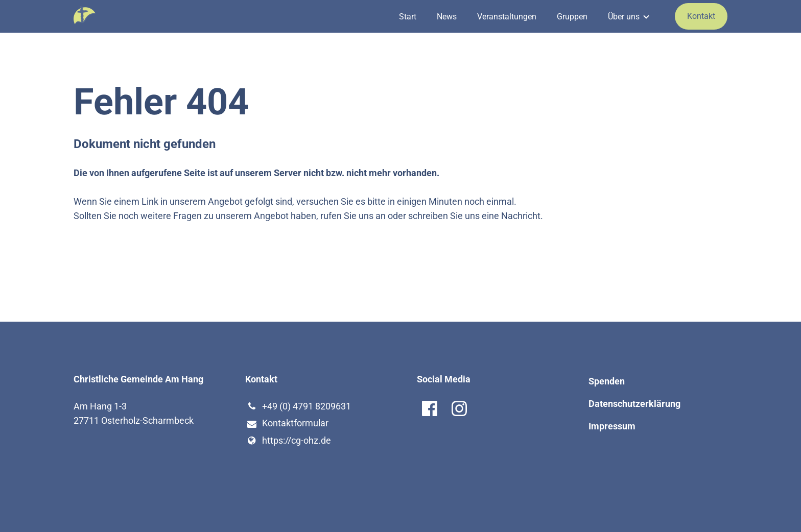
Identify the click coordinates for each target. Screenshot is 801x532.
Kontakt (701, 16)
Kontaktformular (287, 424)
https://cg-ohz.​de (288, 441)
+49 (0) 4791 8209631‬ (298, 406)
